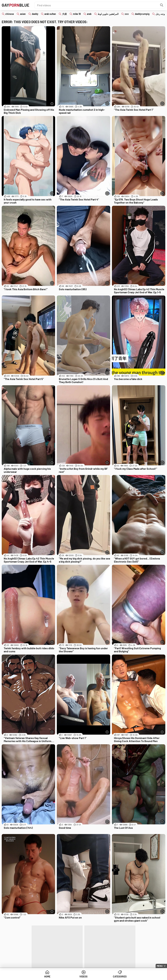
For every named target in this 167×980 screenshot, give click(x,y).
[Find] (162, 5)
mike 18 (77, 14)
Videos (83, 977)
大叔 (64, 14)
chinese (10, 14)
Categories (120, 977)
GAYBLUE (15, 5)
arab (89, 14)
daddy (35, 14)
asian (23, 14)
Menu (160, 966)
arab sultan (50, 14)
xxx (127, 14)
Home (47, 977)
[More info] (52, 104)
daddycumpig (142, 14)
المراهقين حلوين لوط (108, 14)
